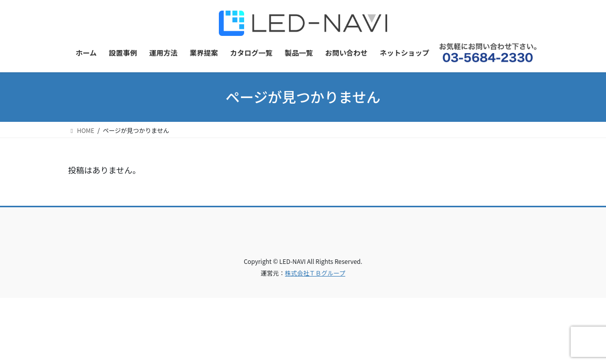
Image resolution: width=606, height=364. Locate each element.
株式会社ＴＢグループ (315, 273)
